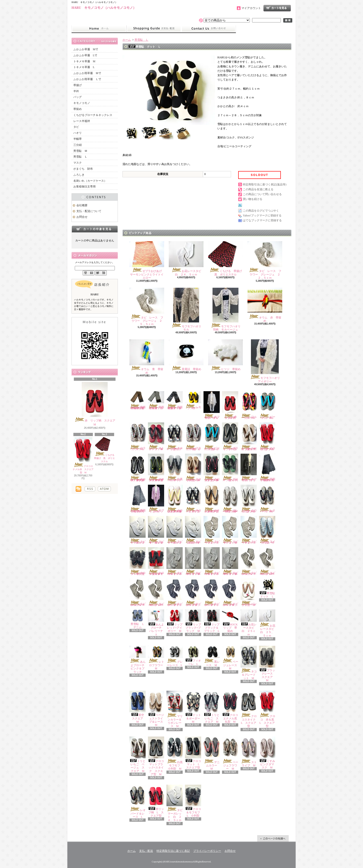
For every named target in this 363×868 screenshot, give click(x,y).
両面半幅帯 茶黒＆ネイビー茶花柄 (138, 400)
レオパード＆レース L (138, 802)
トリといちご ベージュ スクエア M (138, 755)
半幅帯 (78, 139)
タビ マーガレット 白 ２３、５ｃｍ (157, 530)
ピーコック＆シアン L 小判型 (212, 437)
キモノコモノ (82, 103)
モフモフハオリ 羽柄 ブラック (249, 468)
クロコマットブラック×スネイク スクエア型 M (156, 756)
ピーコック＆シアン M (267, 405)
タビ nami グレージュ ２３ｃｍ (250, 561)
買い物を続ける (253, 199)
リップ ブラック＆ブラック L (213, 621)
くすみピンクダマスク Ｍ (267, 753)
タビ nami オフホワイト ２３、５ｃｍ (194, 561)
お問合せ (209, 29)
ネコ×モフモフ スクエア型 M (195, 499)
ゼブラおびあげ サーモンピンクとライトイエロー (147, 260)
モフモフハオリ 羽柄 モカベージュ (227, 309)
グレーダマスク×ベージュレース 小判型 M (230, 499)
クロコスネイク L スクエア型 (249, 709)
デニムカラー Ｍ (212, 754)
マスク (78, 163)
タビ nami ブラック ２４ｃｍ (213, 593)
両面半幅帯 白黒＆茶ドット (156, 400)
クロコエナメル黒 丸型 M (231, 707)
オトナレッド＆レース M (156, 437)
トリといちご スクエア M (212, 707)
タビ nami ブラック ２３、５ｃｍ (194, 593)
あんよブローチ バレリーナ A (157, 623)
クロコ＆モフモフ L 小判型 (194, 801)
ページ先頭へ (273, 838)
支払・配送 (146, 851)
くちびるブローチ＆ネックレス (93, 115)
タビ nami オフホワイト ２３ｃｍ (176, 561)
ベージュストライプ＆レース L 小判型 (249, 437)
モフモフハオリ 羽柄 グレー (212, 405)
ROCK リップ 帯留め (231, 621)
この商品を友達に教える (258, 189)
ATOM (104, 489)
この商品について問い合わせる (262, 194)
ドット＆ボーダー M (194, 707)
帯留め (78, 109)
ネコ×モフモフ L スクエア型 (175, 437)
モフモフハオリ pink (157, 499)
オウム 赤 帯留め (265, 305)
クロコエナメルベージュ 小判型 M (193, 468)
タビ (76, 127)
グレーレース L (176, 656)
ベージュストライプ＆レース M (157, 709)
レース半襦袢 (82, 121)
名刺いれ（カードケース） (90, 181)
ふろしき (79, 175)
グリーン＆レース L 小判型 (230, 468)
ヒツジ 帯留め (225, 355)
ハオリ (78, 133)
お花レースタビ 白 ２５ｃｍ (249, 623)
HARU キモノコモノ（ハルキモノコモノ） (104, 8)
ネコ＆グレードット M (249, 663)
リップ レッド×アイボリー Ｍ (176, 621)
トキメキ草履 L (84, 67)
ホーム (99, 29)
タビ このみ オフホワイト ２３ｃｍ (194, 530)
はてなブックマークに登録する (262, 220)
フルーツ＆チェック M (249, 405)
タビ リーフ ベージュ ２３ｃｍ (213, 530)
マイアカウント (251, 8)
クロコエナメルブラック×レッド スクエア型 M (212, 468)
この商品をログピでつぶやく (261, 211)
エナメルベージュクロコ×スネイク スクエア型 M (212, 499)
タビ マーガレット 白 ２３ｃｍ (139, 530)
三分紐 (78, 145)
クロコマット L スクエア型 (194, 753)
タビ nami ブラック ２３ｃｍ (176, 593)
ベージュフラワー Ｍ (230, 754)
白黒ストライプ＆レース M (175, 468)
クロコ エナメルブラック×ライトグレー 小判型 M (138, 468)
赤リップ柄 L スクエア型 (156, 801)
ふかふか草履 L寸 (85, 55)
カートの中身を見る (95, 229)
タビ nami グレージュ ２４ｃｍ (139, 593)
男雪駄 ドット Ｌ (268, 588)
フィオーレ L (193, 656)
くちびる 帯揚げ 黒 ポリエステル (105, 450)
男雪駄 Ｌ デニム (138, 619)
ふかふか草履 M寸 (86, 49)
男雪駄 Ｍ (80, 151)
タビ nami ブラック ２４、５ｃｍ (232, 593)
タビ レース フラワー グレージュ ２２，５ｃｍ (265, 260)
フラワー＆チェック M (138, 437)
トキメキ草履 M (84, 61)
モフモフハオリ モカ (188, 309)
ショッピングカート (277, 8)
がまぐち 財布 (83, 169)
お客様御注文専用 (84, 187)
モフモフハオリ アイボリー (266, 361)
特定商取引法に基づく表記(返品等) (265, 184)
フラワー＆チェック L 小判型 (193, 437)
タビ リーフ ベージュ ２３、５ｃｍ (232, 530)
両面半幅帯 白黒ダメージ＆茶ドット (175, 400)
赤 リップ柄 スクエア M (96, 404)
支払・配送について (154, 29)
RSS (90, 489)
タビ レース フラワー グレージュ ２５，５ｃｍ (147, 307)
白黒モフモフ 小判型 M (176, 754)
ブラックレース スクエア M (267, 664)
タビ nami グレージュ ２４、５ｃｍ (157, 593)
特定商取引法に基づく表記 (173, 851)
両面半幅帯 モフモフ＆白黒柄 (267, 468)
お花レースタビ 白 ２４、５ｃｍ (186, 259)
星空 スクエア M (138, 707)
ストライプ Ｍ (249, 752)
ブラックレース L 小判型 (231, 437)
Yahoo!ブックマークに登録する (262, 215)
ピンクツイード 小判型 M (249, 593)
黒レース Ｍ (212, 656)
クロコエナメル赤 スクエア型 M (83, 456)
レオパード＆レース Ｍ (267, 499)
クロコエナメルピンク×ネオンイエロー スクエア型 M (175, 499)
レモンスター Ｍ (193, 400)
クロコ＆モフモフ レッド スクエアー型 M (157, 561)
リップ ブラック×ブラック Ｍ (194, 621)
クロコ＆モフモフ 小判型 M (138, 561)
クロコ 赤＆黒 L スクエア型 (268, 709)
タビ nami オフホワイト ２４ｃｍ (213, 561)
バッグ (78, 97)
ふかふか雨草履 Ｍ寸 (87, 73)
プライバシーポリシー (207, 851)
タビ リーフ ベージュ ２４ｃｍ (250, 530)
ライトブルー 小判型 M (267, 530)
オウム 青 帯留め (147, 357)
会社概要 (82, 205)
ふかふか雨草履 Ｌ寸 (87, 79)
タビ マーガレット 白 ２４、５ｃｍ (176, 803)
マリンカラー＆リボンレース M (175, 709)
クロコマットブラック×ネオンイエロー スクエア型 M (157, 468)
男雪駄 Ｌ (80, 157)
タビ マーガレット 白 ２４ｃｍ (176, 530)
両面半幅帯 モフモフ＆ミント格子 (138, 499)
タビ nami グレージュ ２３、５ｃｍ (269, 561)
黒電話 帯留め (186, 355)
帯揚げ (78, 85)
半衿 (76, 91)
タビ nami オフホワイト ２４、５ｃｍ (232, 561)
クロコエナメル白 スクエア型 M (249, 499)
